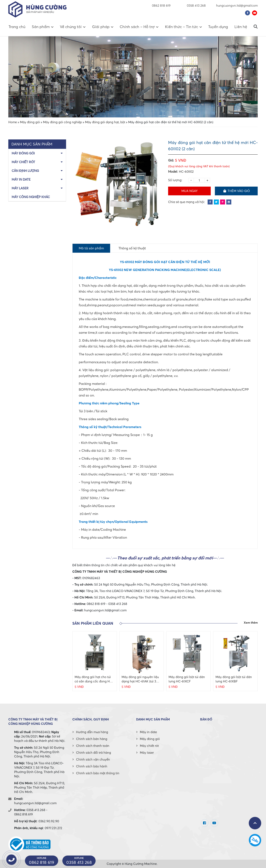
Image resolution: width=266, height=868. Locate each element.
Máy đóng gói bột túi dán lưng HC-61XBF (234, 679)
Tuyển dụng (218, 27)
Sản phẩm (41, 27)
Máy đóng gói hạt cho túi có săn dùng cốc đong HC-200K (94, 679)
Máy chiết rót (23, 162)
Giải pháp (101, 27)
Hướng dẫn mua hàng (92, 732)
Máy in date (21, 179)
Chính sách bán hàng (92, 739)
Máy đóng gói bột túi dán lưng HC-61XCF (187, 679)
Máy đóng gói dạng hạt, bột (105, 122)
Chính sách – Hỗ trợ (137, 27)
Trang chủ (17, 27)
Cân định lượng (25, 171)
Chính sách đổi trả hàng (94, 752)
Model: (173, 171)
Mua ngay (190, 191)
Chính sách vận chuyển (93, 759)
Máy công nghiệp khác (31, 197)
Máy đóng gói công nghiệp (62, 122)
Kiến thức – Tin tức (182, 27)
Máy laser (20, 188)
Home (13, 122)
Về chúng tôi (71, 27)
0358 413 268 (193, 5)
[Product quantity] (199, 180)
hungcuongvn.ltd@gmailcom (237, 5)
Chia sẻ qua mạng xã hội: (187, 202)
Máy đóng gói (30, 122)
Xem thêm (251, 623)
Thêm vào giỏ (236, 191)
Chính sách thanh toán (93, 746)
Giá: (171, 160)
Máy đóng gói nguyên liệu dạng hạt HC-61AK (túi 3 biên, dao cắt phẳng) (140, 679)
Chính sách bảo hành (92, 766)
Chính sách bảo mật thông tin (98, 773)
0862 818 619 (161, 5)
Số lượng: (175, 180)
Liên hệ (241, 27)
